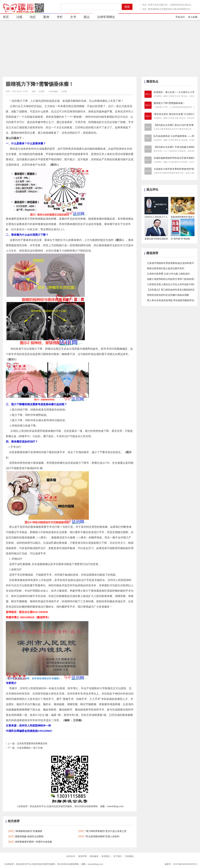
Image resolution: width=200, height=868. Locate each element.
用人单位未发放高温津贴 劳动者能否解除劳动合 (172, 300)
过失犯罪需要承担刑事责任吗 (32, 743)
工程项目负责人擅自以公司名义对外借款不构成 (171, 284)
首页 (6, 17)
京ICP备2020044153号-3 (185, 864)
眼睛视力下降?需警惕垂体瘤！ (40, 84)
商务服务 (94, 856)
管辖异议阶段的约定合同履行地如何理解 (168, 295)
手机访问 (180, 17)
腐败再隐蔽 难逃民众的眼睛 (29, 836)
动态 (144, 6)
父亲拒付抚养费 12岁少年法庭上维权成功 (168, 274)
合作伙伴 (71, 856)
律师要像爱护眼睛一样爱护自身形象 (34, 842)
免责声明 (82, 856)
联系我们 (106, 856)
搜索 (127, 7)
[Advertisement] (100, 49)
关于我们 (118, 856)
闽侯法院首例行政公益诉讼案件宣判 (166, 268)
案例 (44, 17)
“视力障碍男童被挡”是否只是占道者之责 (106, 831)
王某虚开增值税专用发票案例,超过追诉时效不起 (172, 263)
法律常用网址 (104, 17)
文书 (71, 17)
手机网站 (129, 856)
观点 (85, 17)
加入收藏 (193, 17)
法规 (17, 17)
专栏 (58, 17)
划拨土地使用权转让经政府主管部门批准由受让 (171, 279)
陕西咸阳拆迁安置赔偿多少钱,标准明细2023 (169, 11)
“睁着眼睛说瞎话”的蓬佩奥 (29, 831)
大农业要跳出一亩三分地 (30, 748)
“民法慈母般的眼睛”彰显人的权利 (102, 836)
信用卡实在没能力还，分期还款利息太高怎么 (170, 6)
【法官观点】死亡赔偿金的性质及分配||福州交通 (172, 290)
